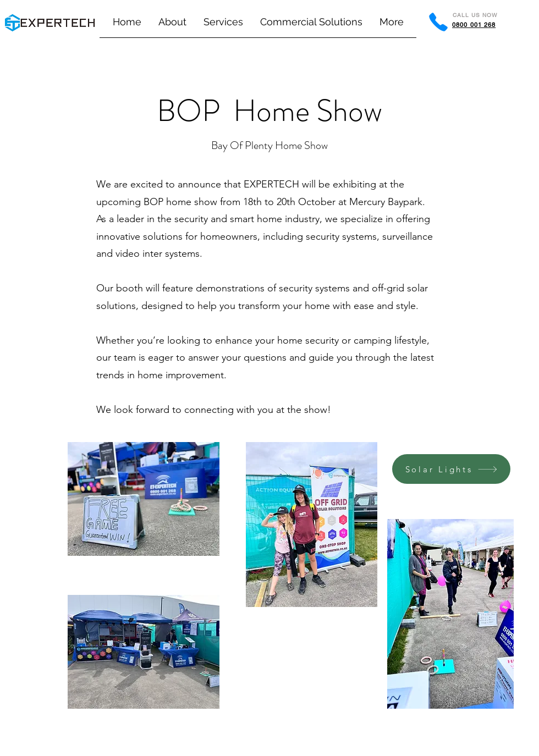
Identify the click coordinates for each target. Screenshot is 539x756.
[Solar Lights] (451, 469)
